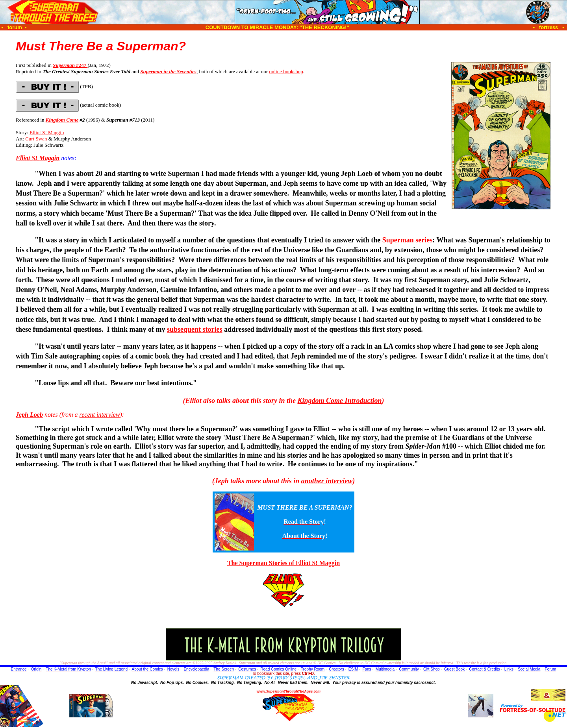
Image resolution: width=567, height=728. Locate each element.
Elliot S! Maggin (47, 132)
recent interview (100, 415)
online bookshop (286, 71)
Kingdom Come (62, 120)
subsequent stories (195, 329)
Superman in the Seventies (168, 71)
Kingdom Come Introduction (340, 401)
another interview (327, 481)
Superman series (408, 240)
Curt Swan (36, 139)
